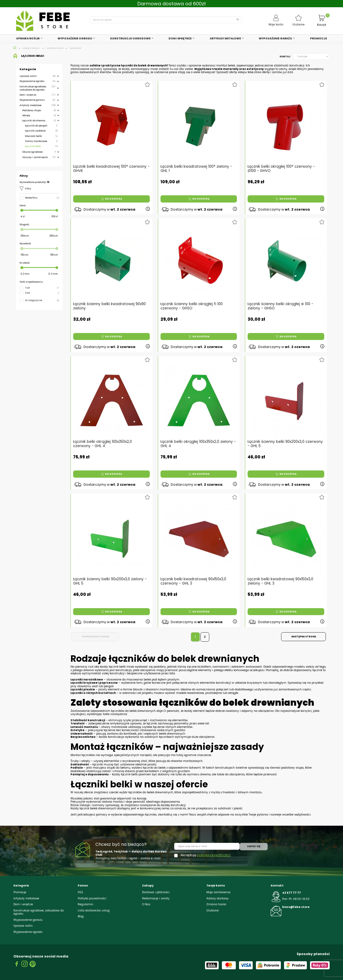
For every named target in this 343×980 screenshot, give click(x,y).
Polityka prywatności (92, 898)
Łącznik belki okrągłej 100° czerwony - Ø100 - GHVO (281, 169)
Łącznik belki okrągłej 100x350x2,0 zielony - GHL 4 (198, 443)
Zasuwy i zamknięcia (35, 157)
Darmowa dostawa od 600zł (172, 4)
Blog (81, 916)
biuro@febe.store (296, 907)
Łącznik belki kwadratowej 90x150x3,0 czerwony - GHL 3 (193, 581)
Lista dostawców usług (94, 910)
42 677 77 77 (292, 893)
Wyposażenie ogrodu (32, 81)
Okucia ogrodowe (32, 152)
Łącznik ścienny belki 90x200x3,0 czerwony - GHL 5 (285, 443)
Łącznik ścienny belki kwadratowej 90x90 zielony (110, 306)
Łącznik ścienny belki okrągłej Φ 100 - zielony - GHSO (281, 306)
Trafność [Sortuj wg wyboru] (313, 57)
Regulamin (85, 904)
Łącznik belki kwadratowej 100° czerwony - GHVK (111, 169)
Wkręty (26, 115)
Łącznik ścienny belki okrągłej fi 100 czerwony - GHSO (192, 306)
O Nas (146, 904)
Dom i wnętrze (28, 95)
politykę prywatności (214, 855)
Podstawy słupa (32, 110)
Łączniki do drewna (34, 121)
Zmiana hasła (216, 904)
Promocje (20, 892)
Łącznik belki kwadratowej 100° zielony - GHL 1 (196, 169)
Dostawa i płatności (156, 892)
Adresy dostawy (217, 898)
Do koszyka (111, 199)
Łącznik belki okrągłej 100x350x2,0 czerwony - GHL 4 (103, 443)
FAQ (80, 892)
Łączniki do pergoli (36, 126)
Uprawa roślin (28, 76)
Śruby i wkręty (80, 761)
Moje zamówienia (218, 892)
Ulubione (212, 910)
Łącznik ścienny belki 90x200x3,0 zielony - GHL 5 (110, 581)
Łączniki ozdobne (35, 131)
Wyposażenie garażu (32, 100)
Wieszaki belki (33, 136)
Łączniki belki (33, 146)
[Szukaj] (166, 20)
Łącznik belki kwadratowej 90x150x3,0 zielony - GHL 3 (281, 581)
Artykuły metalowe (31, 105)
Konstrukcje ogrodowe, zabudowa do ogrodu (33, 88)
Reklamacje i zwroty (156, 898)
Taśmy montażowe (36, 141)
